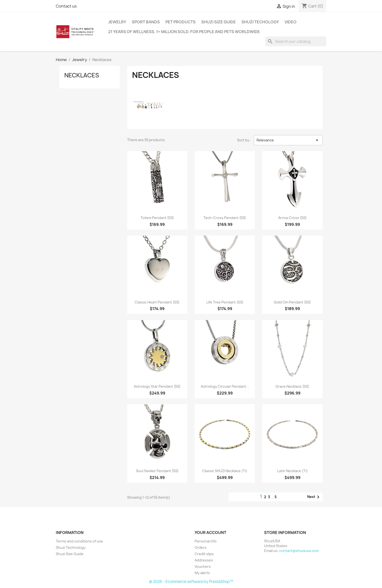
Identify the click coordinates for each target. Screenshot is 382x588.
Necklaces (82, 75)
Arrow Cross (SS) (292, 218)
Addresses (204, 560)
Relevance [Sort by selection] (288, 140)
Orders (201, 547)
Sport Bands (146, 22)
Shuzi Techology (260, 22)
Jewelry (117, 22)
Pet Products (181, 22)
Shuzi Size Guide (219, 22)
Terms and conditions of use (79, 541)
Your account (210, 533)
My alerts (202, 573)
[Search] (296, 41)
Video (291, 22)
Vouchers (203, 566)
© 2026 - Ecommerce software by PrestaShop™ (191, 582)
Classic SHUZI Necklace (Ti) (225, 471)
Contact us (66, 6)
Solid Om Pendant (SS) (292, 302)
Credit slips (204, 554)
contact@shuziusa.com (299, 551)
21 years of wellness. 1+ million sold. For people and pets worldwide (184, 32)
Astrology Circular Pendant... (225, 386)
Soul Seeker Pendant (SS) (157, 471)
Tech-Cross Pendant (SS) (225, 218)
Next (314, 497)
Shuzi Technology (71, 547)
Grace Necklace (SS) (292, 386)
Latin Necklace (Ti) (292, 471)
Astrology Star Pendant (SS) (157, 386)
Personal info (206, 541)
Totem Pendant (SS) (157, 218)
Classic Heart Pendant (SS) (157, 302)
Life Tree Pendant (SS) (225, 302)
